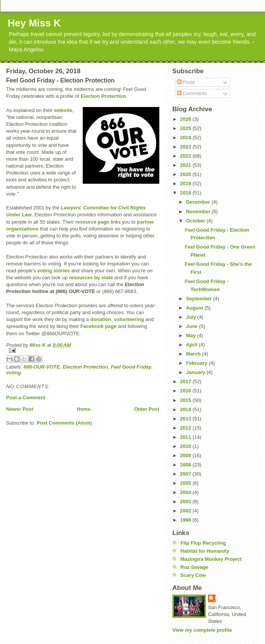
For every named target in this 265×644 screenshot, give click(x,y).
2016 (186, 391)
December (199, 202)
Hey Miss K (34, 23)
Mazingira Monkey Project (211, 559)
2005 (186, 483)
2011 (186, 437)
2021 (186, 165)
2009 (186, 455)
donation (101, 319)
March (194, 354)
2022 (186, 156)
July (192, 317)
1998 (186, 520)
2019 (186, 184)
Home (83, 409)
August (195, 308)
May (192, 335)
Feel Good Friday (131, 367)
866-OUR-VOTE (42, 367)
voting (14, 373)
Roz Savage (194, 567)
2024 (186, 138)
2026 (186, 119)
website (63, 110)
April (192, 345)
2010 (186, 446)
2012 (186, 428)
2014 (186, 409)
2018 (186, 193)
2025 (186, 128)
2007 (186, 474)
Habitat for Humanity (205, 551)
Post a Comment (26, 398)
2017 (186, 381)
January (196, 372)
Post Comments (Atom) (64, 423)
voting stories (53, 271)
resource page (92, 222)
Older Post (147, 409)
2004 (186, 492)
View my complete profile (202, 630)
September (200, 299)
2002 (186, 511)
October (196, 221)
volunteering (129, 319)
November (199, 212)
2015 (186, 400)
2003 (186, 502)
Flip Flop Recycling (203, 543)
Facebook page (99, 326)
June (193, 326)
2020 (186, 174)
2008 (186, 465)
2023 (186, 147)
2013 (186, 419)
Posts (186, 82)
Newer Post (20, 409)
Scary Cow (193, 575)
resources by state (91, 278)
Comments (192, 93)
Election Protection (103, 96)
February (197, 363)
